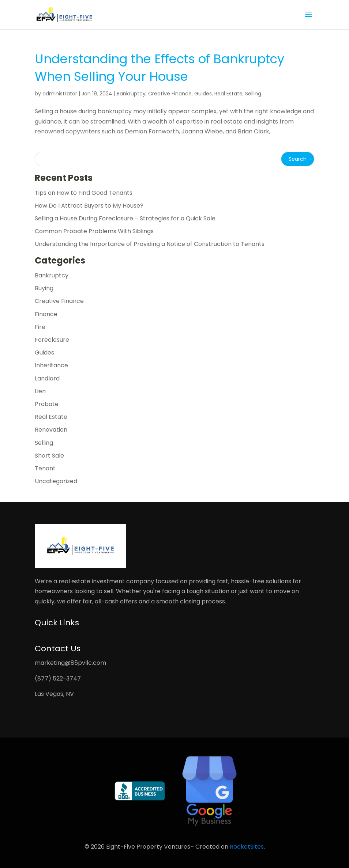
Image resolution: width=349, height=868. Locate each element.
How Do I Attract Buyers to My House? (89, 206)
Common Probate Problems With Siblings (94, 231)
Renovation (51, 430)
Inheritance (51, 365)
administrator (60, 94)
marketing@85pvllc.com (70, 663)
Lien (40, 391)
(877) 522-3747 (58, 679)
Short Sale (49, 456)
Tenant (45, 468)
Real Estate (228, 94)
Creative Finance (170, 94)
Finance (46, 314)
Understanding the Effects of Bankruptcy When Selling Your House (160, 68)
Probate (47, 404)
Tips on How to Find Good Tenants (84, 193)
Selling (253, 94)
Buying (44, 288)
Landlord (47, 378)
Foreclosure (52, 340)
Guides (203, 94)
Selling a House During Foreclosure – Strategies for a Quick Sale (125, 218)
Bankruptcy (131, 94)
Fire (40, 327)
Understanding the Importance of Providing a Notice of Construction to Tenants (150, 244)
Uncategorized (56, 481)
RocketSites (247, 847)
